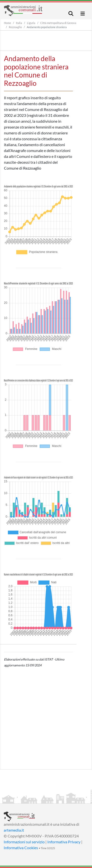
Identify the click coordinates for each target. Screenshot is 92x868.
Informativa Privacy (64, 842)
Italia (19, 23)
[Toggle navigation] (71, 14)
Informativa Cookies (21, 848)
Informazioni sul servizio (24, 842)
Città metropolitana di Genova (58, 23)
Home (7, 23)
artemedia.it (14, 830)
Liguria (31, 23)
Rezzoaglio (15, 27)
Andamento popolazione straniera (47, 27)
